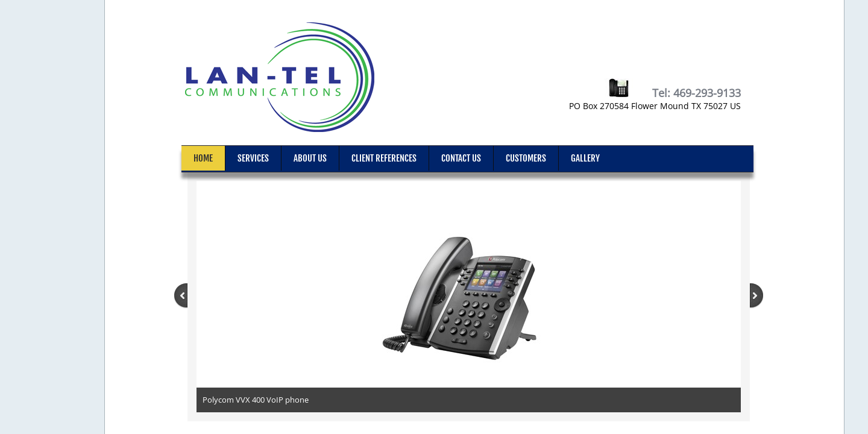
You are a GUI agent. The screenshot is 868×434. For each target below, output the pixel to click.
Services (253, 158)
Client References (384, 158)
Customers (526, 158)
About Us (310, 158)
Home (203, 158)
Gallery (585, 158)
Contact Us (461, 158)
